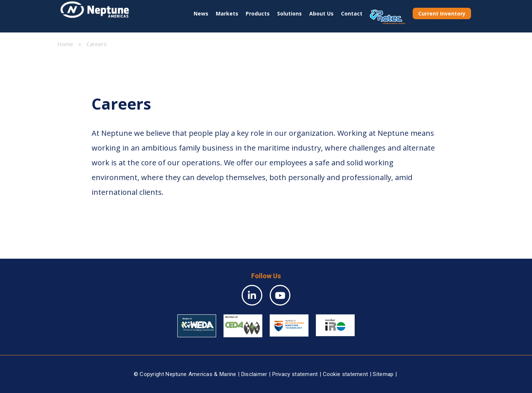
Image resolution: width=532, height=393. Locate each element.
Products (258, 13)
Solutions (289, 13)
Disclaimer (254, 374)
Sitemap (383, 374)
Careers (97, 44)
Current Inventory (442, 13)
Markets (227, 13)
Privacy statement (295, 374)
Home (65, 44)
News (201, 13)
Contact (352, 13)
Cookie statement (346, 374)
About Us (321, 13)
